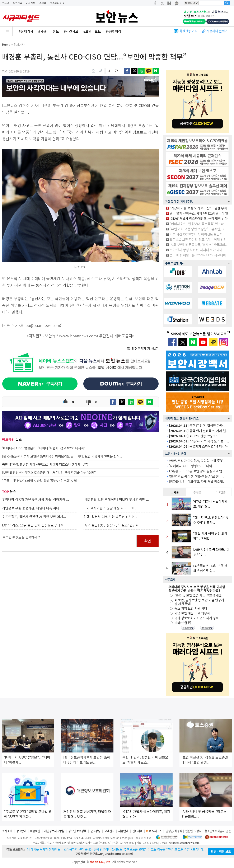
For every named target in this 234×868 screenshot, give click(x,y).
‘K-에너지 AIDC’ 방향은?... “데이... (192, 466)
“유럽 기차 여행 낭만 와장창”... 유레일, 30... (199, 229)
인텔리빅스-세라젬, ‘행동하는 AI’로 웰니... (197, 476)
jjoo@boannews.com (42, 325)
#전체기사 (26, 31)
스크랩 (43, 3)
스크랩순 (220, 492)
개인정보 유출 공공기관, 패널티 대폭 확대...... (34, 508)
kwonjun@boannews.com (114, 854)
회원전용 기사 (188, 31)
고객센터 (109, 831)
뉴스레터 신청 (57, 3)
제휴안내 (123, 831)
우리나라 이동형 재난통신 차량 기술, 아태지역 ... (36, 499)
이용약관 (35, 831)
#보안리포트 (92, 31)
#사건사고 (71, 31)
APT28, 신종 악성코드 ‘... (196, 436)
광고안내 (21, 831)
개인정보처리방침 (54, 831)
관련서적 (137, 831)
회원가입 (18, 3)
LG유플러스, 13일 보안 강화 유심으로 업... (197, 471)
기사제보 (31, 3)
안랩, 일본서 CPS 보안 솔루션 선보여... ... (113, 517)
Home (6, 44)
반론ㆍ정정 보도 (221, 851)
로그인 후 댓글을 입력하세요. (69, 541)
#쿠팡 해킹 (114, 31)
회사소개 (7, 831)
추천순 (197, 492)
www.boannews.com (79, 336)
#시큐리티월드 (49, 31)
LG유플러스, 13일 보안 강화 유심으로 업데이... (34, 525)
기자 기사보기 (143, 348)
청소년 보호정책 (77, 831)
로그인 (6, 3)
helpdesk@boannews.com (184, 843)
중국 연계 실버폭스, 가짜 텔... (199, 431)
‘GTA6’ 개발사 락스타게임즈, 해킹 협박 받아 (199, 219)
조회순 (175, 492)
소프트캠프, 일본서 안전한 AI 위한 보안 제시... (34, 517)
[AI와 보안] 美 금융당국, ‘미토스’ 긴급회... (113, 525)
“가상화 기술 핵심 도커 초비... (199, 441)
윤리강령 (95, 831)
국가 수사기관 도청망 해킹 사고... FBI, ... (112, 508)
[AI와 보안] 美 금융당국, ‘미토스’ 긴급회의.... (199, 245)
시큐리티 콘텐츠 (217, 31)
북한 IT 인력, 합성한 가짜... (197, 426)
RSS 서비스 (155, 831)
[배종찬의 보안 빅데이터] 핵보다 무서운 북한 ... (116, 499)
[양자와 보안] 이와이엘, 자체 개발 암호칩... (197, 482)
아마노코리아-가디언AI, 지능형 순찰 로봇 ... (198, 461)
